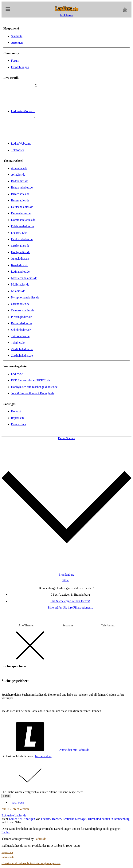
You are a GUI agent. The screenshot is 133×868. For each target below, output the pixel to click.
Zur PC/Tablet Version (15, 809)
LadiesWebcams (51, 144)
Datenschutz (19, 424)
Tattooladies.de (20, 336)
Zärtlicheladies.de (22, 356)
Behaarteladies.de (22, 187)
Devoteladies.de (21, 213)
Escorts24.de (19, 233)
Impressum (18, 418)
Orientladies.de (20, 304)
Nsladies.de (18, 291)
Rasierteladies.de (21, 323)
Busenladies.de (20, 200)
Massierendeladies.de (24, 278)
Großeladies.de (20, 246)
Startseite (17, 36)
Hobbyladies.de (21, 252)
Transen (56, 819)
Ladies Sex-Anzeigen (22, 819)
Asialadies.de (19, 168)
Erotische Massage (75, 819)
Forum (15, 61)
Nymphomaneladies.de (25, 297)
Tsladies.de (18, 343)
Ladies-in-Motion (51, 111)
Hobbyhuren (34, 387)
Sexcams (68, 625)
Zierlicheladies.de (22, 349)
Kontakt (16, 411)
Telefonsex (18, 150)
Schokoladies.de (21, 330)
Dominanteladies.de (23, 220)
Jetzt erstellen (43, 756)
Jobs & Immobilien (33, 393)
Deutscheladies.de (22, 207)
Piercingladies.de (22, 317)
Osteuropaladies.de (23, 310)
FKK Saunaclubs (30, 380)
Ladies (6, 832)
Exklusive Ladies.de (14, 815)
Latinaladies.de (20, 272)
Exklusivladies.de (22, 239)
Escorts (46, 819)
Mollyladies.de (20, 284)
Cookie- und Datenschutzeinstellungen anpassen (31, 863)
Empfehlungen (20, 67)
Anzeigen (17, 43)
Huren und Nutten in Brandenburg (109, 819)
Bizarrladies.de (20, 194)
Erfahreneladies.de (22, 226)
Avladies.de (18, 175)
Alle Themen (26, 625)
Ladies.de (17, 374)
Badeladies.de (20, 181)
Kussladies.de (19, 265)
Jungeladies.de (20, 259)
